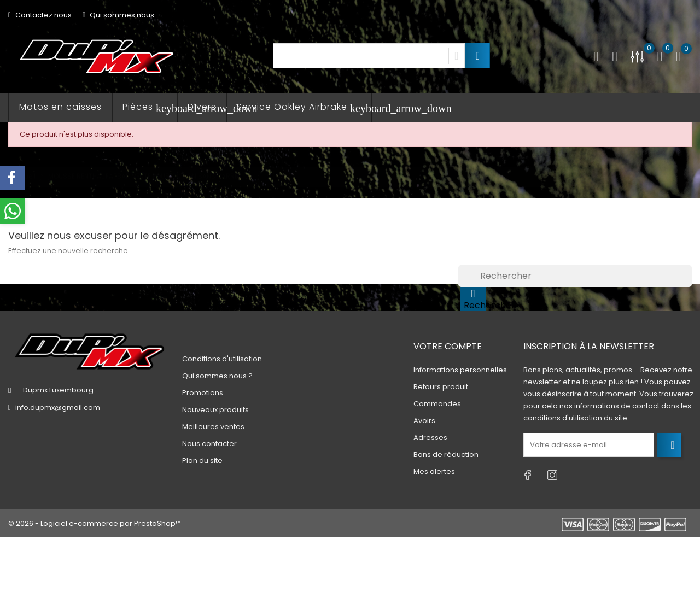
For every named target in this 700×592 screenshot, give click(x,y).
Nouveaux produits (215, 410)
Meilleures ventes (213, 427)
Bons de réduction (446, 455)
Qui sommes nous (118, 15)
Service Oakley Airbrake (304, 107)
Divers (202, 107)
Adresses (430, 438)
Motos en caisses (60, 107)
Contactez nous (40, 15)
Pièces (150, 107)
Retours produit (441, 387)
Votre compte (448, 346)
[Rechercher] (575, 276)
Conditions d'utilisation (222, 359)
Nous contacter (209, 444)
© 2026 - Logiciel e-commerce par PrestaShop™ (95, 523)
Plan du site (202, 461)
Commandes (437, 404)
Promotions (203, 393)
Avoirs (424, 421)
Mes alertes (434, 471)
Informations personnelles (460, 370)
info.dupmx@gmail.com (58, 408)
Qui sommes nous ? (217, 376)
